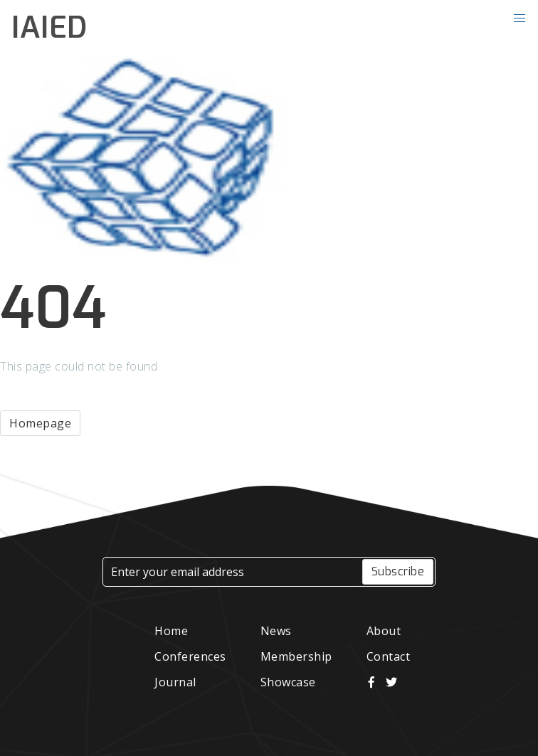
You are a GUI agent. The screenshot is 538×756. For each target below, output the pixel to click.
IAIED (49, 28)
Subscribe (398, 571)
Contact (389, 656)
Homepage (40, 423)
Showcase (288, 682)
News (276, 631)
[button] (519, 18)
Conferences (190, 656)
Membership (296, 656)
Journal (175, 682)
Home (171, 631)
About (384, 631)
